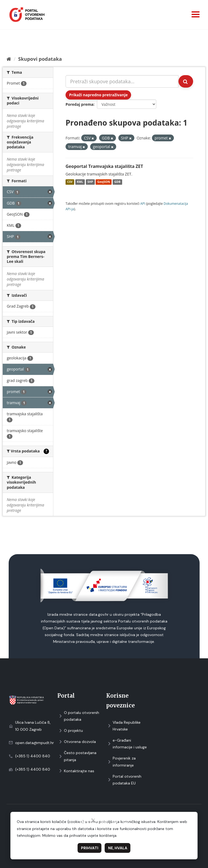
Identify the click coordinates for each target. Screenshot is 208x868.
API (143, 203)
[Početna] (9, 59)
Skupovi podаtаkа (40, 59)
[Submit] (186, 81)
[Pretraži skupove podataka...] (122, 81)
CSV (70, 182)
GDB (117, 182)
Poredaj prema (79, 104)
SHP (90, 182)
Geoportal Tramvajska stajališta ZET (104, 166)
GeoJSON (104, 182)
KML (80, 182)
